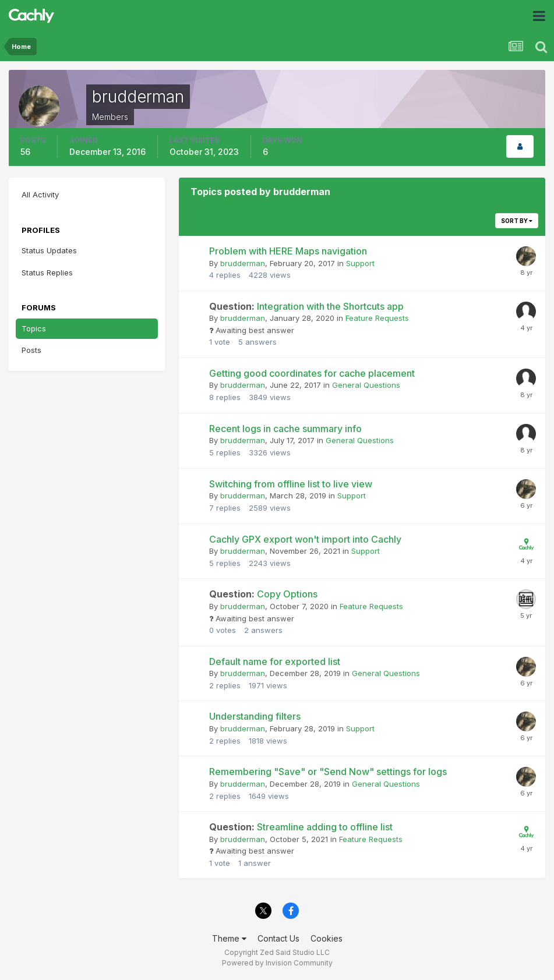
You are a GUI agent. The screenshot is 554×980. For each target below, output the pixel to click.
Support (360, 263)
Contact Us (278, 938)
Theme (229, 938)
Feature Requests (377, 318)
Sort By (517, 221)
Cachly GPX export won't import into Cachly (305, 539)
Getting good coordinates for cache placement (312, 373)
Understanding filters (255, 716)
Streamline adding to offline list (301, 827)
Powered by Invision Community (277, 963)
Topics (34, 328)
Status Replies (47, 273)
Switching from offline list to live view (291, 484)
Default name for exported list (275, 661)
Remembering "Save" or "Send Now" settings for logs (328, 772)
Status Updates (49, 250)
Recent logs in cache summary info (285, 429)
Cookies (327, 938)
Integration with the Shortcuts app (306, 306)
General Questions (366, 385)
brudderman (243, 263)
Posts (31, 350)
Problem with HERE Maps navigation (288, 251)
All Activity (40, 194)
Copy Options (263, 594)
